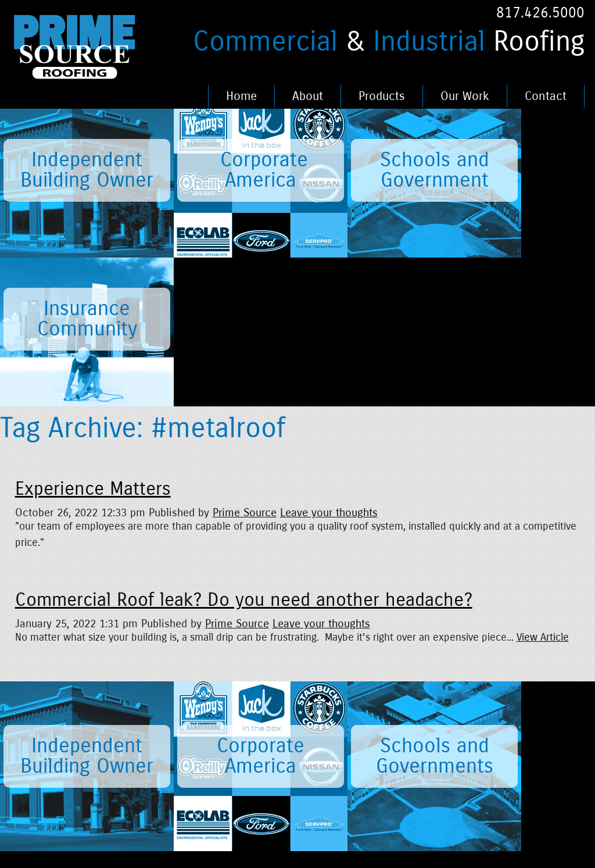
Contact (546, 96)
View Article (543, 489)
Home (241, 96)
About (308, 96)
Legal (222, 738)
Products (382, 96)
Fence (286, 773)
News (96, 738)
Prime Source (245, 364)
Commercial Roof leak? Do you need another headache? (244, 451)
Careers (164, 738)
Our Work (465, 96)
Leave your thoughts (329, 364)
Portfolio (291, 738)
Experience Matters (93, 340)
